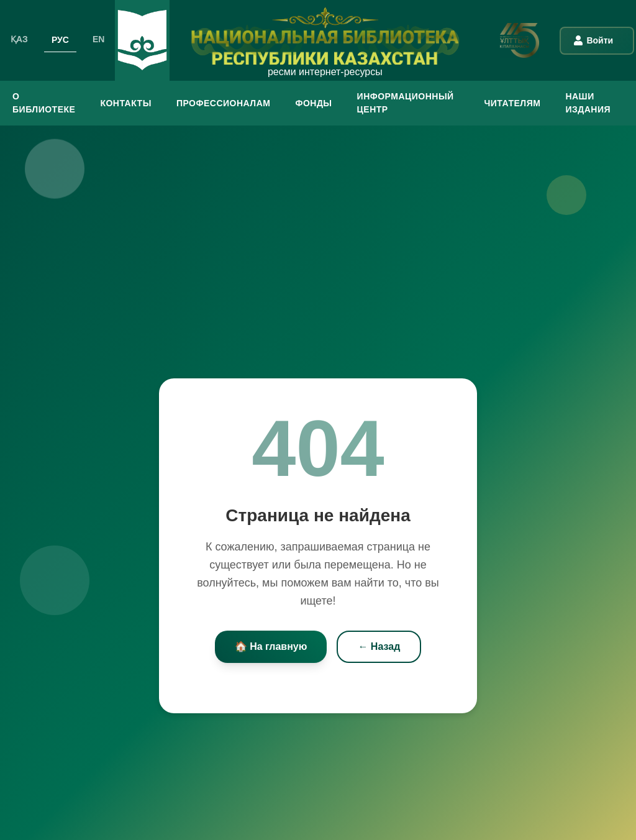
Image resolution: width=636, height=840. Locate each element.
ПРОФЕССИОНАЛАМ (224, 103)
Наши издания (588, 103)
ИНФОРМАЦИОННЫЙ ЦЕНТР (406, 103)
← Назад (379, 647)
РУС (60, 39)
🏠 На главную (271, 647)
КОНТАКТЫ (125, 103)
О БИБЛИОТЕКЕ (44, 103)
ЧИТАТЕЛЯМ (512, 103)
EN (98, 39)
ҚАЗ (19, 39)
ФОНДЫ (313, 103)
